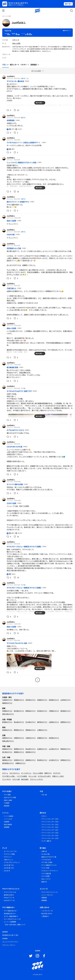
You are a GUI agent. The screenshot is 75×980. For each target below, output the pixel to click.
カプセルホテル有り (44, 776)
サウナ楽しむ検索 (47, 862)
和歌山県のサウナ (8, 741)
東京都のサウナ (66, 711)
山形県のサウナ (66, 700)
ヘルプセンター (46, 911)
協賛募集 (7, 827)
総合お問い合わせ (47, 914)
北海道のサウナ (7, 700)
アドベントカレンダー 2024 (50, 822)
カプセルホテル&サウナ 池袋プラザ (19, 391)
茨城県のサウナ (7, 711)
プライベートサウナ (36, 779)
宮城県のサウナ (42, 700)
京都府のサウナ (19, 738)
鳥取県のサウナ (7, 749)
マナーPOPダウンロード (11, 919)
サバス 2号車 (45, 868)
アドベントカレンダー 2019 (50, 836)
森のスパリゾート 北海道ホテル (18, 202)
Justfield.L (19, 23)
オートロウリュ (26, 773)
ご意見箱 (44, 916)
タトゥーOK (32, 776)
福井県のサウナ (42, 722)
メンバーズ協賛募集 (10, 922)
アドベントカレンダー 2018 (50, 838)
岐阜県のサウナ (7, 730)
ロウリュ (5, 773)
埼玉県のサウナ (42, 711)
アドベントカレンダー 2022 (50, 827)
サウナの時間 (45, 876)
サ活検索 (7, 803)
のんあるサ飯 (45, 854)
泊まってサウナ (46, 879)
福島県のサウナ (7, 703)
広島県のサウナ (42, 749)
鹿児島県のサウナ (8, 763)
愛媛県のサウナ (19, 752)
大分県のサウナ (54, 760)
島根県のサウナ (19, 749)
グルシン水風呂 (38, 773)
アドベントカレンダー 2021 (50, 830)
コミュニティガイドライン (10, 942)
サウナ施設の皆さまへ (11, 911)
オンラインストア (9, 851)
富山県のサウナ (19, 722)
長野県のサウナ (66, 722)
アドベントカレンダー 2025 (50, 819)
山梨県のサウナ (54, 722)
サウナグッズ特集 (9, 854)
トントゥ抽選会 (9, 816)
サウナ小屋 (16, 779)
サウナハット (8, 857)
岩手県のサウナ (31, 700)
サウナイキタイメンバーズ (49, 892)
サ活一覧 (44, 795)
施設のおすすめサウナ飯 (49, 857)
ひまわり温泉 (11, 503)
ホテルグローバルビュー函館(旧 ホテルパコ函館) (24, 546)
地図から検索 (8, 800)
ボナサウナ (57, 773)
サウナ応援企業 (46, 874)
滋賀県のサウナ (7, 738)
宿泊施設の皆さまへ (10, 914)
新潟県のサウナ (7, 722)
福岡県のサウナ (7, 760)
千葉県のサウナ (54, 711)
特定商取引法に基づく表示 (10, 935)
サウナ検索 (7, 795)
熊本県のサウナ (42, 760)
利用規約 (5, 939)
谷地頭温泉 (11, 120)
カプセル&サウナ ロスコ (15, 430)
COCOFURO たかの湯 (14, 447)
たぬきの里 (11, 234)
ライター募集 (45, 841)
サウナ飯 (23, 388)
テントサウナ (7, 779)
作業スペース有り (58, 776)
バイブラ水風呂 (22, 776)
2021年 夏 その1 (9, 865)
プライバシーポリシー (9, 945)
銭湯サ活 (23, 118)
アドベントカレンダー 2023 (50, 824)
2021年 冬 (7, 871)
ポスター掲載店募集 (10, 916)
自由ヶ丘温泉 (16, 43)
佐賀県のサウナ (19, 760)
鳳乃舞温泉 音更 (12, 367)
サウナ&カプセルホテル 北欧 (17, 643)
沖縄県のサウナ (20, 763)
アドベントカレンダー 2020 (50, 833)
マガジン (44, 816)
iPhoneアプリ (8, 898)
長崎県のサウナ (31, 760)
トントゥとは (8, 819)
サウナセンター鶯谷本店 (15, 81)
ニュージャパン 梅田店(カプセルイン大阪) (22, 162)
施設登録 (7, 806)
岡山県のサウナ (31, 749)
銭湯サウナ (48, 773)
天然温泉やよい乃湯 (14, 248)
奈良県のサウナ (54, 738)
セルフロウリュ (15, 773)
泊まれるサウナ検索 (10, 798)
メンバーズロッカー (47, 895)
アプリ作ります (46, 860)
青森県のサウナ (19, 700)
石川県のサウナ (31, 722)
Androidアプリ (8, 900)
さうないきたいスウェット (12, 862)
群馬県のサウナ (31, 711)
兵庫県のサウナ (42, 738)
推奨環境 (5, 932)
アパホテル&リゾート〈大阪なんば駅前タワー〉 (24, 142)
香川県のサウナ (7, 752)
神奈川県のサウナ (8, 714)
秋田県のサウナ (54, 700)
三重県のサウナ (42, 730)
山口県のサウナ (54, 749)
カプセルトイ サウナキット (50, 871)
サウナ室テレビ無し (9, 776)
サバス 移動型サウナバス (49, 865)
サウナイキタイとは (10, 892)
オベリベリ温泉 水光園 (15, 484)
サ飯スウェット (9, 860)
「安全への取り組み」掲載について (15, 925)
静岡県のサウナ (19, 730)
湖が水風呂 (25, 779)
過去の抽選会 (8, 824)
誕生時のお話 (8, 895)
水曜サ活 (23, 78)
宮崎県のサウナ (66, 760)
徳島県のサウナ (66, 749)
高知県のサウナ (31, 752)
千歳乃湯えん (11, 288)
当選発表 (7, 822)
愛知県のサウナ (31, 730)
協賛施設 (44, 898)
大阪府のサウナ (31, 738)
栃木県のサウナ (19, 711)
